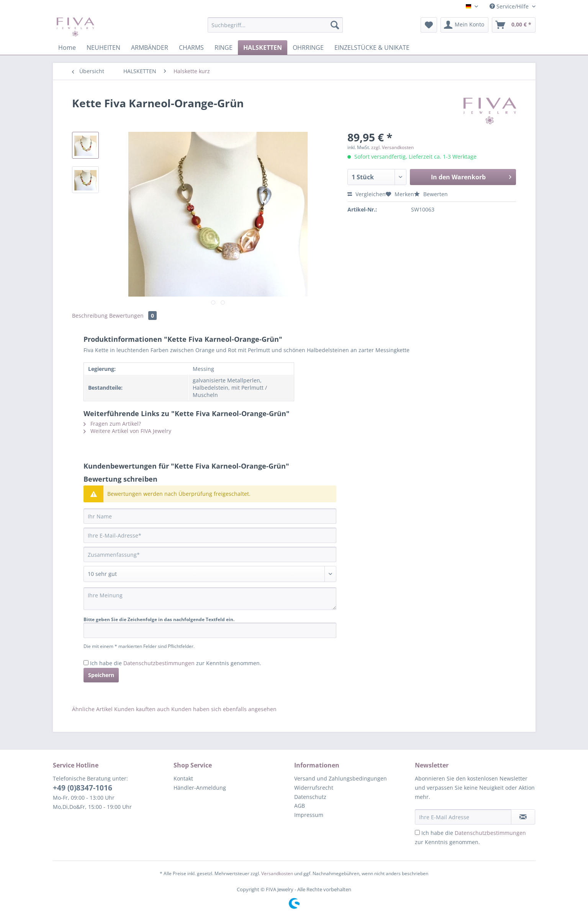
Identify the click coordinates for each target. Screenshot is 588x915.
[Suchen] (335, 25)
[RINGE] (224, 48)
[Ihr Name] (210, 516)
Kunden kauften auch (142, 709)
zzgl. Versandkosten (392, 147)
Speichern (101, 675)
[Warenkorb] (514, 25)
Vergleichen (367, 194)
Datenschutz (310, 797)
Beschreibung (90, 316)
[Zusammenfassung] (210, 554)
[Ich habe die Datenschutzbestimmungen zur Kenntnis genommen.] (86, 663)
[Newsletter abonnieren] (523, 817)
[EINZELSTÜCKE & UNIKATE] (372, 48)
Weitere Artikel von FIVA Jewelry (127, 431)
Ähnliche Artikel (92, 709)
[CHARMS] (191, 48)
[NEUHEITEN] (103, 48)
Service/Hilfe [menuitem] (510, 6)
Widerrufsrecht (314, 788)
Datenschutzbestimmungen (159, 663)
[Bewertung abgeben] (210, 574)
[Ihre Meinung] (210, 599)
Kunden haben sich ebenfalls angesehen (224, 709)
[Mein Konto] (464, 25)
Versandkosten (277, 873)
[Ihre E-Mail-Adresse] (210, 535)
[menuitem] (275, 29)
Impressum (309, 815)
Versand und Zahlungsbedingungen (341, 778)
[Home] (67, 48)
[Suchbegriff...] (275, 25)
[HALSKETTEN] (263, 48)
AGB (300, 806)
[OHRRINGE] (308, 48)
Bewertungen (133, 316)
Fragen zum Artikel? (112, 424)
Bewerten (431, 194)
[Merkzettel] (429, 25)
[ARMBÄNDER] (150, 48)
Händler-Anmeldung (200, 788)
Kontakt (183, 778)
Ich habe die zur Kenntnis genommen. (176, 663)
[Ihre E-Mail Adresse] (463, 817)
